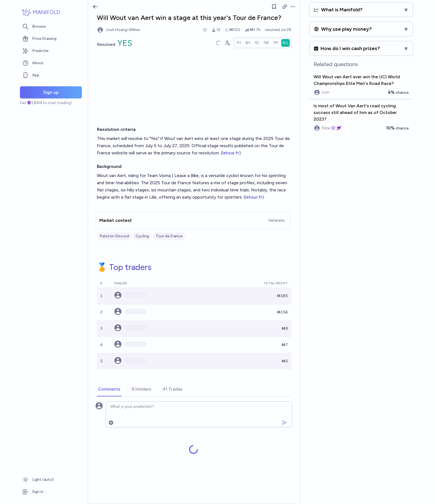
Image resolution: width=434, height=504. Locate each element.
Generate (276, 220)
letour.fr (231, 153)
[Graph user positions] (227, 43)
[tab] (109, 389)
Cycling (142, 236)
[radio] (239, 43)
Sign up (51, 92)
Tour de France (169, 236)
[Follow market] (274, 7)
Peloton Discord (114, 236)
